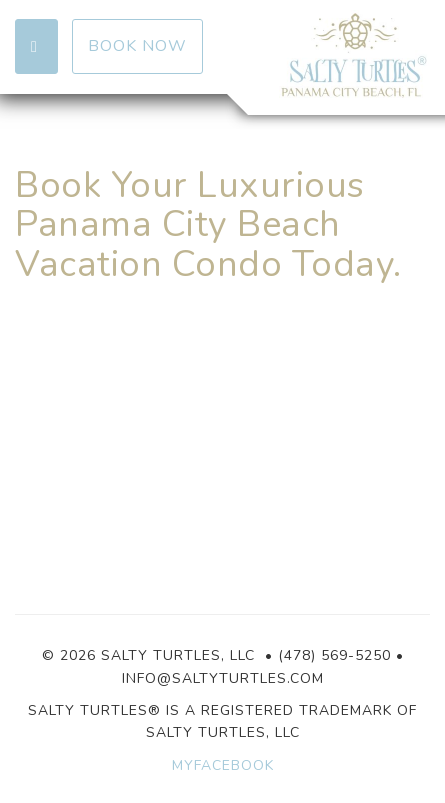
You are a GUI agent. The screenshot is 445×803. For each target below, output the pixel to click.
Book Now (137, 46)
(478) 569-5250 (334, 655)
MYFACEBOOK (223, 765)
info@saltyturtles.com (223, 678)
